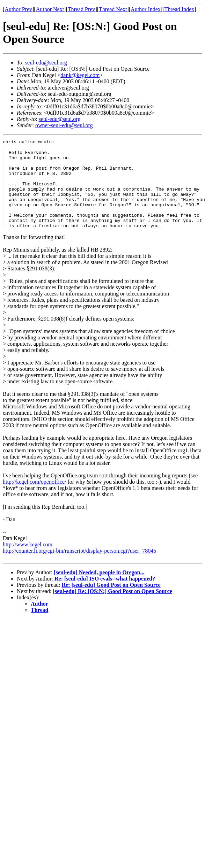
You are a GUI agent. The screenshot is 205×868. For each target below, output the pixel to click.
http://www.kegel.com (28, 561)
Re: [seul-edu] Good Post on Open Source (111, 602)
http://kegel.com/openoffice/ (34, 498)
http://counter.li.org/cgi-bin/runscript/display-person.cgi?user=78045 (79, 567)
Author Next (50, 9)
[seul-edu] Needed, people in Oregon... (99, 589)
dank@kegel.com (80, 75)
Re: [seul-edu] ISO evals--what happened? (105, 595)
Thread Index (180, 9)
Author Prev (18, 9)
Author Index (146, 9)
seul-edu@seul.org (46, 63)
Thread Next (113, 9)
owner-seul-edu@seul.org (64, 125)
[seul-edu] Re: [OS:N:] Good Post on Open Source (113, 608)
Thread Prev (82, 9)
